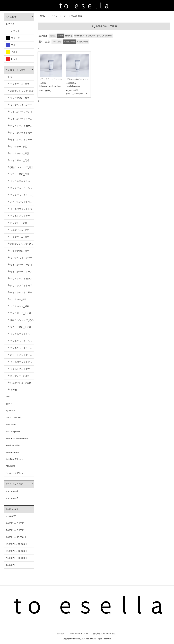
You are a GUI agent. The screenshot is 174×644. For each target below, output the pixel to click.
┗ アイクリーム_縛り (18, 237)
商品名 (53, 36)
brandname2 (12, 498)
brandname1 (12, 491)
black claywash (13, 431)
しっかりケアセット (16, 473)
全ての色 (10, 24)
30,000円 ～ (11, 565)
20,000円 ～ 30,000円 (16, 558)
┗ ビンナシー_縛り (17, 299)
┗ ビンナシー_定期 (17, 223)
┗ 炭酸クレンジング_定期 (20, 167)
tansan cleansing (14, 417)
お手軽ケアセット (14, 459)
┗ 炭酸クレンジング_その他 (20, 321)
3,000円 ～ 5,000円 (15, 523)
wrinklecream (12, 452)
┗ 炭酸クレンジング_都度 (20, 91)
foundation (11, 424)
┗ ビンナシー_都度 (17, 147)
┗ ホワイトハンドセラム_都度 (20, 127)
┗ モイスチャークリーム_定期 (20, 196)
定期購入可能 (82, 42)
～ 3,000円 (11, 516)
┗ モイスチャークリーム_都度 (20, 120)
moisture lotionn (13, 445)
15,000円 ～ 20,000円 (16, 551)
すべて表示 (57, 42)
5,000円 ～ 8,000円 (15, 530)
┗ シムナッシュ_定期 (18, 230)
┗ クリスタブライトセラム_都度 (20, 134)
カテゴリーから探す (15, 70)
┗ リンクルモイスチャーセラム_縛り (20, 259)
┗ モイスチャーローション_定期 (20, 189)
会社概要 (60, 633)
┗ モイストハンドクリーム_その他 (20, 370)
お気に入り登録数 (104, 36)
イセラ (9, 77)
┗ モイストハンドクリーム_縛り (20, 294)
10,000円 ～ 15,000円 (16, 544)
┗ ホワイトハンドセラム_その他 (20, 356)
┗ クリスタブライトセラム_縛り (20, 287)
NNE (8, 397)
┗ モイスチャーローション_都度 (20, 113)
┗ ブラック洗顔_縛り (18, 251)
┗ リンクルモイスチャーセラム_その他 (20, 335)
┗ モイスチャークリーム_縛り (20, 273)
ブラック (13, 38)
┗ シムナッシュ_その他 (19, 383)
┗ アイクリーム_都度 (18, 84)
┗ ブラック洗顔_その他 (19, 327)
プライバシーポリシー (79, 633)
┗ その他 (12, 390)
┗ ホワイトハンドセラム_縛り (20, 280)
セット (9, 404)
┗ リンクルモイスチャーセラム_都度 (20, 106)
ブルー (12, 45)
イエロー (13, 52)
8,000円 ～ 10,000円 (16, 537)
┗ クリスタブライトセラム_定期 (20, 210)
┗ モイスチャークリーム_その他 (20, 349)
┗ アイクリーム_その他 (19, 313)
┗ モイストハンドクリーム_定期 (20, 217)
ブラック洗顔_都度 (73, 16)
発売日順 (69, 36)
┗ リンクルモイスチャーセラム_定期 (20, 182)
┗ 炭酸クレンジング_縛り (20, 244)
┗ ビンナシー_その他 (18, 376)
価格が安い (79, 36)
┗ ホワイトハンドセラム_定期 (20, 203)
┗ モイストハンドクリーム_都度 (20, 141)
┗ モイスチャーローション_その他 (20, 342)
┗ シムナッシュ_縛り (18, 306)
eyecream (10, 411)
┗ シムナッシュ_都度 (18, 153)
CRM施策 (10, 466)
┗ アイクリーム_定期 (18, 160)
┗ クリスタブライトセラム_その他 (20, 363)
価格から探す (12, 509)
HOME (42, 16)
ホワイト (13, 31)
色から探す (11, 17)
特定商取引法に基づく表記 (104, 633)
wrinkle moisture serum (17, 438)
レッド (12, 59)
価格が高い (90, 36)
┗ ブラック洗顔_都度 (18, 98)
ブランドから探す (14, 484)
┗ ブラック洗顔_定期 (18, 174)
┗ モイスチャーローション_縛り (20, 266)
